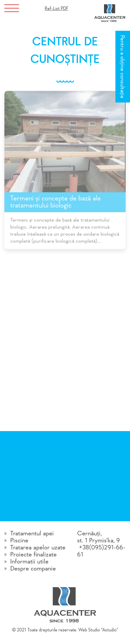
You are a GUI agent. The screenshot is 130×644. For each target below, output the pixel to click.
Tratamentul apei (32, 534)
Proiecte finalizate (33, 555)
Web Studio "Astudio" (98, 630)
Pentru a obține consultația (122, 67)
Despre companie (33, 569)
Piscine (19, 541)
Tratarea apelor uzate (38, 548)
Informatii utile (29, 562)
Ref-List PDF (57, 9)
